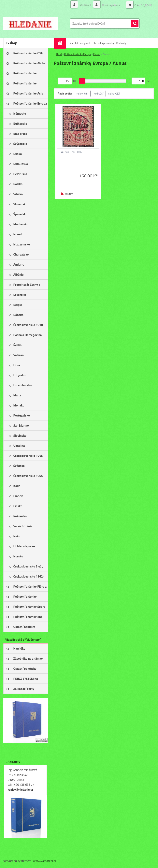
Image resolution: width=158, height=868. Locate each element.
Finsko (97, 54)
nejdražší (98, 93)
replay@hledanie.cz (21, 790)
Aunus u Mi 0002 (72, 152)
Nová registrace (111, 5)
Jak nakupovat (83, 43)
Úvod (59, 54)
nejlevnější (82, 93)
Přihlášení (85, 5)
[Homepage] (61, 43)
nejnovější (114, 93)
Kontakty (121, 43)
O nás (70, 43)
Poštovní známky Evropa (78, 54)
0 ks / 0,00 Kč (143, 5)
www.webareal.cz (45, 861)
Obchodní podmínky (103, 43)
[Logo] (30, 23)
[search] (135, 24)
